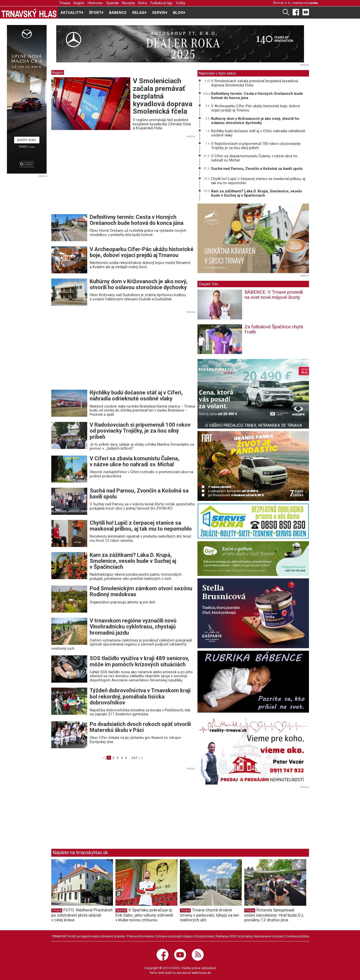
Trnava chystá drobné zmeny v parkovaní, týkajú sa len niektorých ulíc (209, 915)
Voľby (180, 3)
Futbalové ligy (161, 3)
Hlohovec (95, 3)
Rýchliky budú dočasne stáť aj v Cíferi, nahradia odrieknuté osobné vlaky (136, 396)
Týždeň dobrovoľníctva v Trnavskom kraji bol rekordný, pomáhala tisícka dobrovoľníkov (140, 696)
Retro (143, 3)
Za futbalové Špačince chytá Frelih (274, 329)
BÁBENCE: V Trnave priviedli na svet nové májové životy (274, 295)
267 (135, 758)
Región (79, 3)
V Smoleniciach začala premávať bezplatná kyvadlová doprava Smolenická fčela (163, 96)
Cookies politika (297, 936)
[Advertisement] (93, 176)
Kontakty (245, 936)
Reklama (222, 936)
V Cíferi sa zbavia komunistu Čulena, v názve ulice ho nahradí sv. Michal (135, 461)
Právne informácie (140, 936)
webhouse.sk (201, 973)
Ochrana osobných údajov (174, 936)
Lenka (313, 3)
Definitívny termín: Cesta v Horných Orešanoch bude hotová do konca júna (137, 220)
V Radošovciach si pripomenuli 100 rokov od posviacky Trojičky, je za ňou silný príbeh (140, 431)
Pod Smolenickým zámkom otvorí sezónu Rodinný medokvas (141, 591)
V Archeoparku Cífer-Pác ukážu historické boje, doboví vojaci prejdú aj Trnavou (142, 252)
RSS (234, 936)
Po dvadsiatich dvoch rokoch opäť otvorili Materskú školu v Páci (140, 727)
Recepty (128, 3)
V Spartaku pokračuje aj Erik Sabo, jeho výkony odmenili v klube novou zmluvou (144, 915)
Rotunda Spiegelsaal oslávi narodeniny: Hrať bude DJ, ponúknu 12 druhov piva (274, 915)
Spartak (112, 3)
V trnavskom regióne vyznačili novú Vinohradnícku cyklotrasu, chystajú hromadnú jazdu (133, 627)
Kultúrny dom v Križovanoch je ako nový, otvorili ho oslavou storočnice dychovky (138, 284)
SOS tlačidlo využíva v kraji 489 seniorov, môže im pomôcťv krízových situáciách (139, 661)
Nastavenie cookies (269, 936)
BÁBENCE (118, 13)
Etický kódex (205, 936)
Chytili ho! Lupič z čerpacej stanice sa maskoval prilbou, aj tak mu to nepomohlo (141, 526)
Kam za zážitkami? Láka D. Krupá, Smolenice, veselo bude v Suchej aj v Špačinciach (133, 561)
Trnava (65, 3)
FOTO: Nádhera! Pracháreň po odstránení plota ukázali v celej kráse (82, 915)
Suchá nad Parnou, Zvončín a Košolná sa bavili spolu (139, 494)
